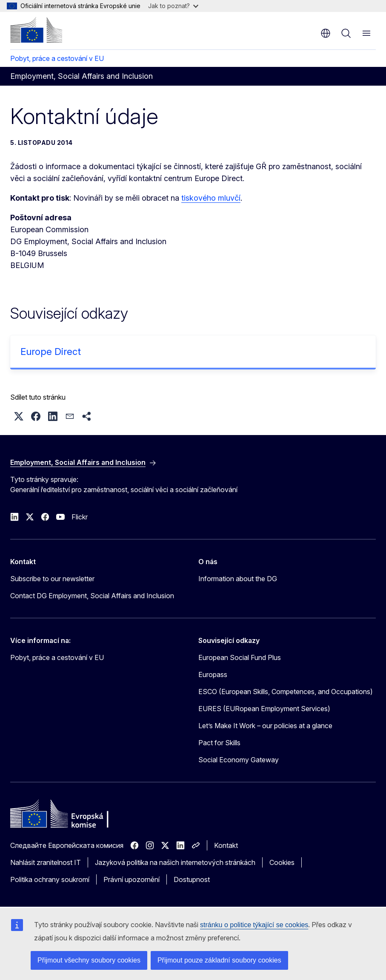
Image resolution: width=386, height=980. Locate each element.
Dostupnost (192, 879)
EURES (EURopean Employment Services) (264, 709)
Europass (213, 674)
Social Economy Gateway (239, 760)
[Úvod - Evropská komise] (36, 30)
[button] (19, 416)
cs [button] (326, 33)
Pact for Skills (219, 743)
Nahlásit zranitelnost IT (46, 862)
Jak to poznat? (173, 6)
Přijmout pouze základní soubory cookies (219, 960)
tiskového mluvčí (211, 198)
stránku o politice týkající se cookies (254, 925)
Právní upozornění (132, 879)
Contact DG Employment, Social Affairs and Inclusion (92, 596)
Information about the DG (238, 579)
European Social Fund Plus (240, 657)
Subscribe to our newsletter (52, 579)
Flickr (80, 517)
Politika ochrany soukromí (50, 879)
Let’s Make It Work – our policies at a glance (265, 726)
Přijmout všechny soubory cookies (89, 960)
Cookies (282, 862)
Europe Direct (51, 352)
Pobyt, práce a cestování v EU (57, 58)
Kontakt (226, 845)
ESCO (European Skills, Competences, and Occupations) (286, 692)
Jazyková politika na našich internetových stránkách (175, 862)
